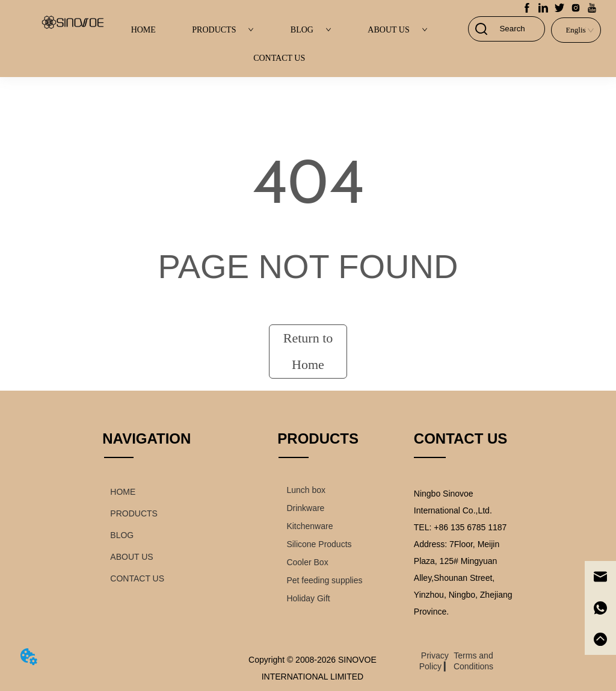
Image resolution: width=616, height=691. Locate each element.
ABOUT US (397, 30)
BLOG (311, 30)
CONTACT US (279, 58)
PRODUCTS (223, 30)
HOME (143, 30)
